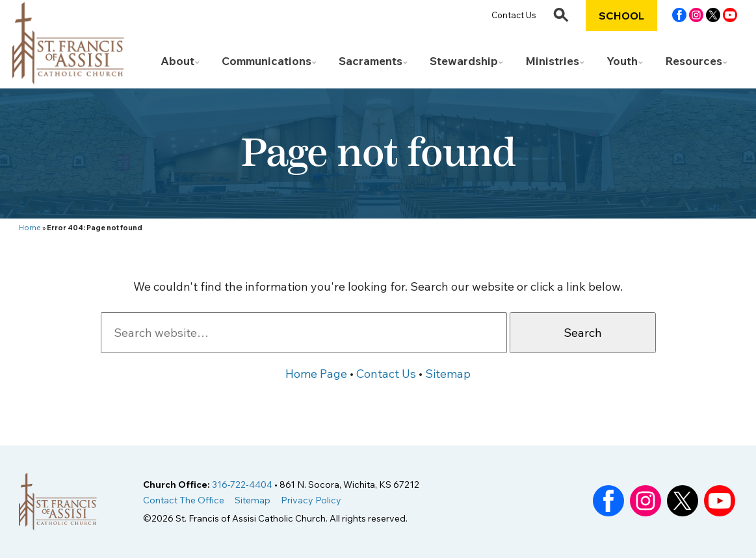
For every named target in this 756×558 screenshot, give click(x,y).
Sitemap (448, 374)
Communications (267, 61)
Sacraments (371, 61)
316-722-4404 (242, 485)
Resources (694, 61)
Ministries (552, 61)
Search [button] (583, 333)
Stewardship (464, 61)
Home (30, 228)
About (177, 61)
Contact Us (514, 15)
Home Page (316, 374)
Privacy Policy (311, 500)
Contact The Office (184, 500)
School (621, 16)
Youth (622, 61)
